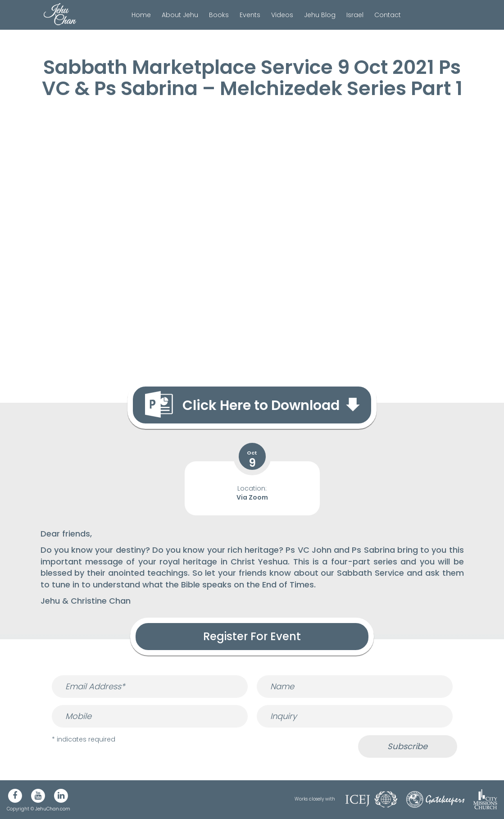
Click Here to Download (261, 405)
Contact (388, 15)
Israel (355, 15)
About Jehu (180, 15)
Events (250, 15)
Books (219, 15)
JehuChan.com (53, 809)
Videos (282, 15)
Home (141, 15)
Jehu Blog (320, 15)
